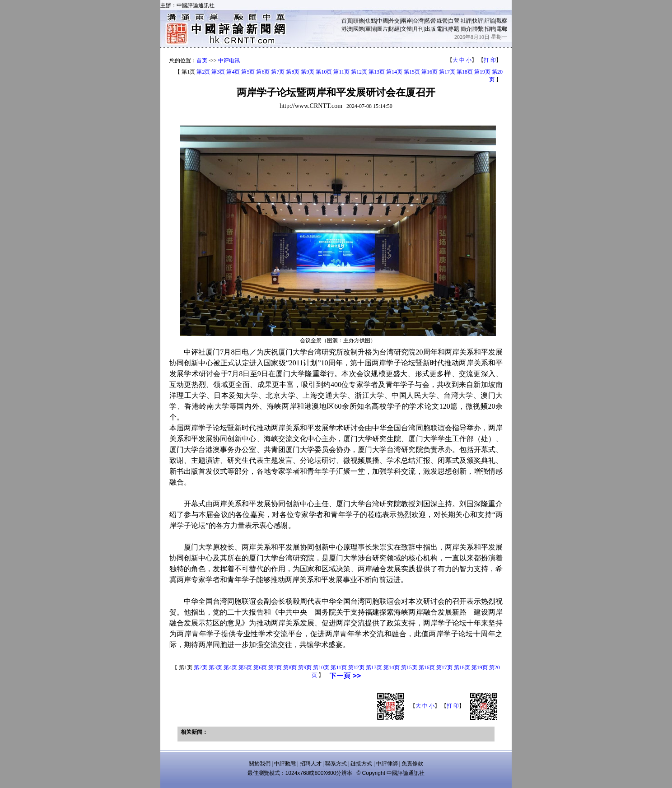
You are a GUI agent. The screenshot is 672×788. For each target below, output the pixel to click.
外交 (394, 21)
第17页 (447, 72)
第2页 (203, 72)
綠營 (442, 21)
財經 (394, 29)
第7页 (278, 72)
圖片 (383, 29)
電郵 (502, 29)
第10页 (324, 72)
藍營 (430, 21)
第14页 (394, 72)
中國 (383, 21)
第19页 (482, 72)
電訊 (442, 29)
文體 (406, 29)
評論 (490, 21)
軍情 (371, 29)
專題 (454, 29)
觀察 (502, 21)
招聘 (490, 29)
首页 (202, 61)
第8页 (293, 72)
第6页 (263, 72)
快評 (478, 21)
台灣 (418, 21)
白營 (454, 21)
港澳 (347, 29)
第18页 (465, 72)
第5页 (248, 72)
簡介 (466, 29)
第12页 (359, 72)
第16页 (429, 72)
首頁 (347, 21)
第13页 (377, 72)
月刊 (418, 29)
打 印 (490, 60)
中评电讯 (229, 61)
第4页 (233, 72)
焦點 (371, 21)
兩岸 (406, 21)
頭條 (359, 21)
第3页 (218, 72)
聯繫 (478, 29)
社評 (466, 21)
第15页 (412, 72)
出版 (430, 29)
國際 (359, 29)
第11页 (341, 72)
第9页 (308, 72)
